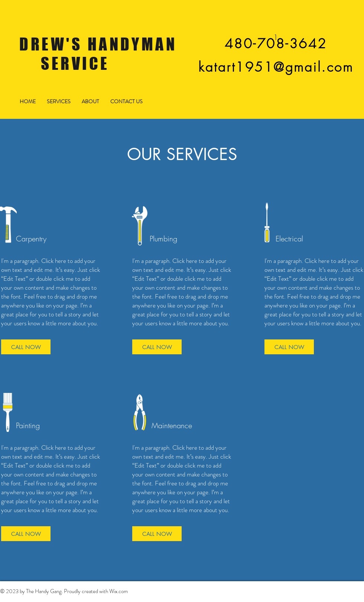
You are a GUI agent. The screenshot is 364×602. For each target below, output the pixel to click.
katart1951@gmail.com (276, 67)
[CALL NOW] (26, 347)
